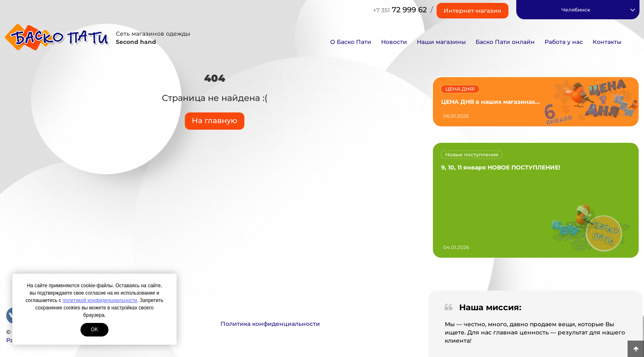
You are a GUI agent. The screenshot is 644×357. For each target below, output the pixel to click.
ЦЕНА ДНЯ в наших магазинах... (491, 102)
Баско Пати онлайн (505, 42)
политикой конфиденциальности (100, 300)
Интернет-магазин (473, 11)
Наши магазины (441, 42)
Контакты (607, 42)
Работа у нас (564, 42)
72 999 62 (400, 10)
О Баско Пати (351, 42)
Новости (394, 42)
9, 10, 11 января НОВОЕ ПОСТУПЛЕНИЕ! (501, 167)
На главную (215, 121)
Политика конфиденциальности (270, 324)
